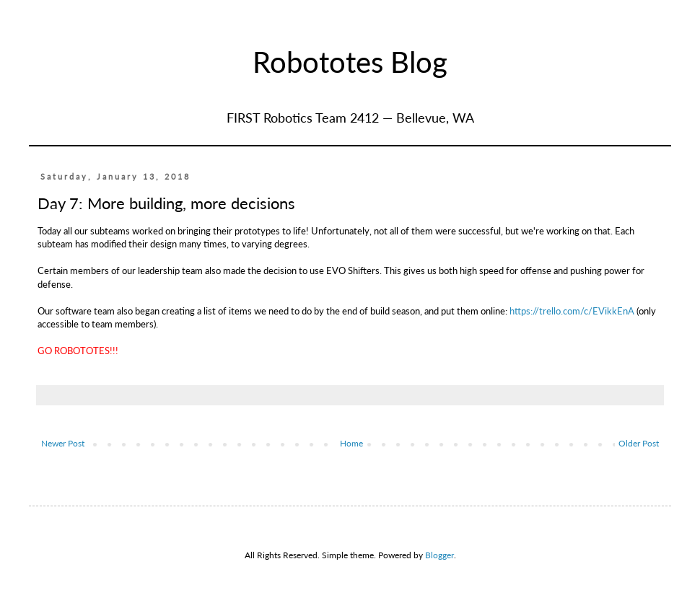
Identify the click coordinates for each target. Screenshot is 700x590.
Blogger (439, 555)
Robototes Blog (350, 62)
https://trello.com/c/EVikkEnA (572, 311)
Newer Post (63, 443)
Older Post (639, 443)
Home (351, 443)
